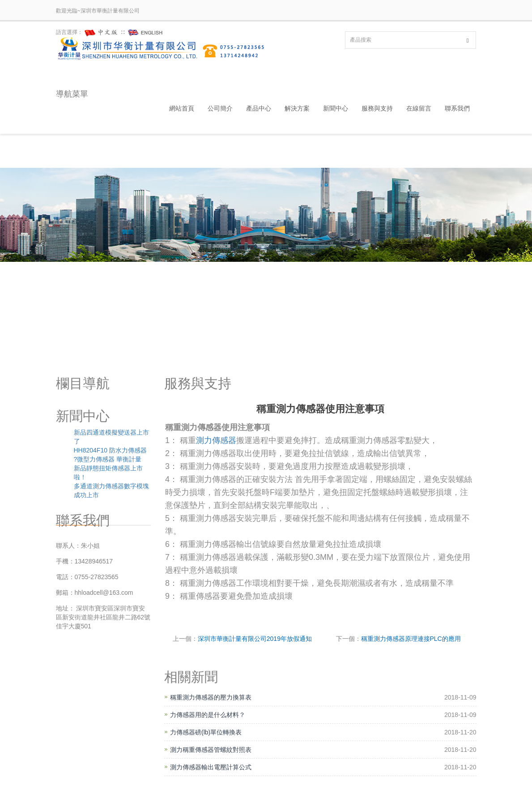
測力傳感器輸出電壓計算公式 (211, 767)
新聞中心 (336, 108)
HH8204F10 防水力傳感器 (110, 450)
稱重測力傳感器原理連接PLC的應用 (411, 639)
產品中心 (259, 108)
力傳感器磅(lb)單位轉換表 (206, 732)
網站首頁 (182, 108)
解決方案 (297, 108)
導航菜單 (72, 94)
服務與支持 (377, 108)
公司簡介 (220, 108)
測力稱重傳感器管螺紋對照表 (211, 750)
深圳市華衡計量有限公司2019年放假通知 (255, 639)
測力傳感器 (216, 440)
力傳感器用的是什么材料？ (208, 715)
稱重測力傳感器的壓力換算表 (211, 697)
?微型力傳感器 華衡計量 (108, 459)
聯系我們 (457, 108)
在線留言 (419, 108)
